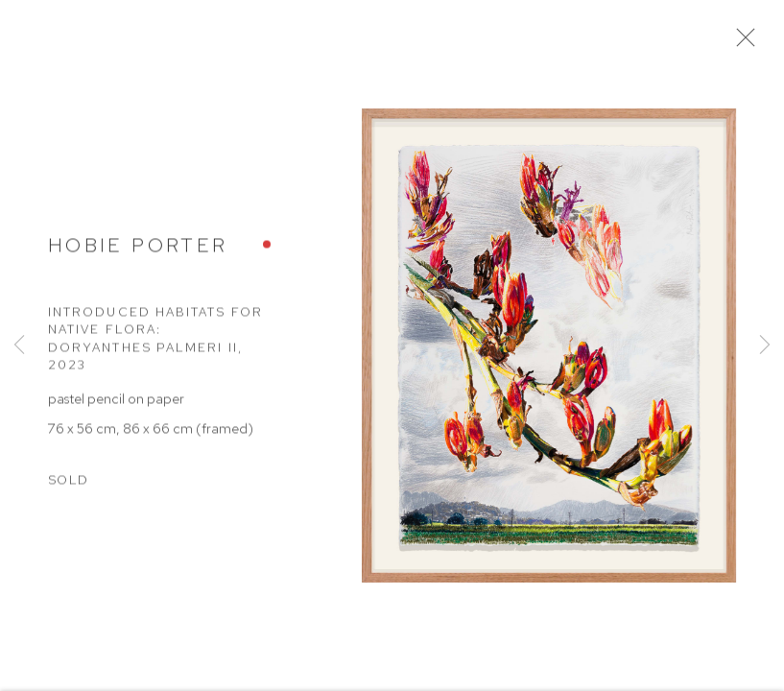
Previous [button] (19, 345)
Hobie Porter (138, 249)
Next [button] (765, 345)
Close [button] (746, 43)
